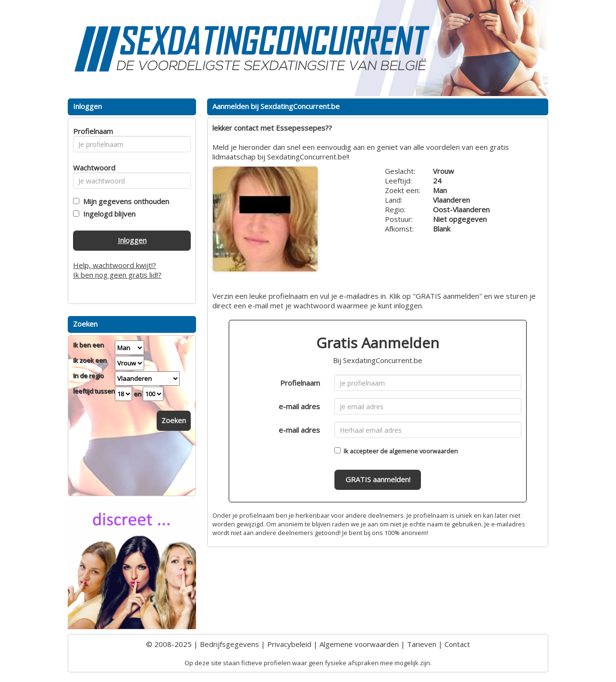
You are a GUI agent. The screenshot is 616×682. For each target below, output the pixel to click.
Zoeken (174, 420)
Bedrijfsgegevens (229, 644)
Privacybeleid (289, 644)
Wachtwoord (92, 168)
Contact (457, 644)
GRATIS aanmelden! (378, 479)
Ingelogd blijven (107, 214)
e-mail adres (299, 406)
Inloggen (132, 240)
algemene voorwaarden (424, 451)
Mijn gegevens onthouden (124, 201)
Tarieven (422, 644)
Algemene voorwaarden (359, 644)
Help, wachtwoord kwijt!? (115, 265)
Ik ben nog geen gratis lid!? (117, 275)
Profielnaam (300, 383)
